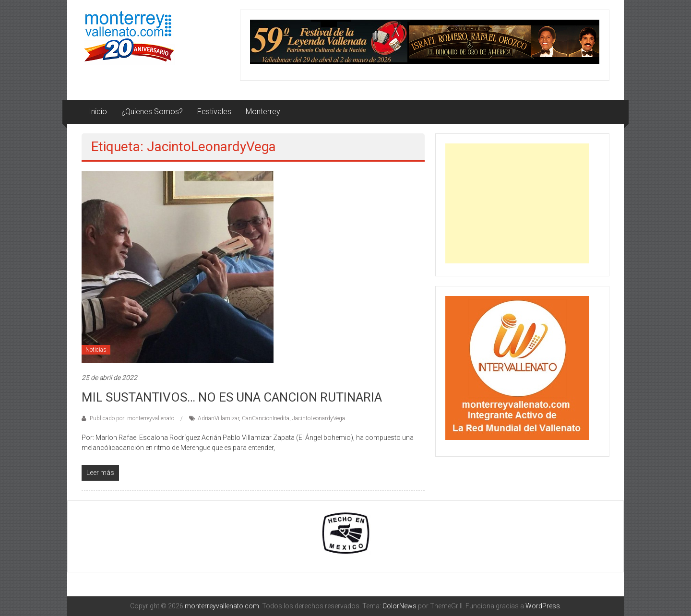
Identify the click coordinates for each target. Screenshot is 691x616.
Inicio (98, 112)
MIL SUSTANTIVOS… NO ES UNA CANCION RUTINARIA (232, 397)
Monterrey (263, 112)
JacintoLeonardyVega (319, 418)
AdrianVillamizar (218, 418)
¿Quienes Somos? (152, 112)
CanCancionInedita (266, 418)
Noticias (96, 350)
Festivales (214, 112)
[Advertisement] (517, 203)
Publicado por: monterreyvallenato (132, 418)
